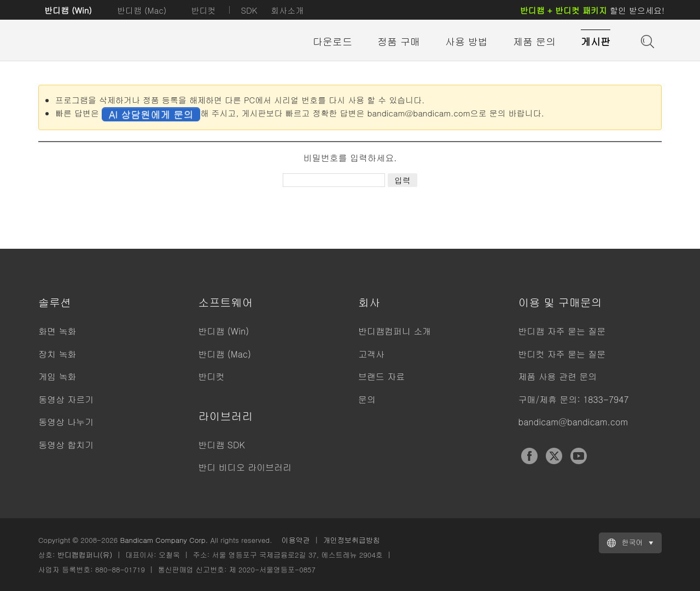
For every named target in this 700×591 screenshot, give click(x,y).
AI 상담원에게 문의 (151, 114)
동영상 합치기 (66, 445)
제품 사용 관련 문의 (558, 376)
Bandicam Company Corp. (164, 540)
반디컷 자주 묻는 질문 (562, 354)
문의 (367, 399)
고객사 (371, 354)
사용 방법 (466, 41)
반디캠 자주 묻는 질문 (562, 331)
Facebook (529, 456)
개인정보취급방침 (352, 540)
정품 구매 (399, 41)
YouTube (579, 456)
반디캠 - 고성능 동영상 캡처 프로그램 (98, 42)
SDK (249, 10)
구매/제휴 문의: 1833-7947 (574, 399)
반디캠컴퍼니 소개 (395, 331)
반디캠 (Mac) (142, 10)
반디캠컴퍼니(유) (85, 555)
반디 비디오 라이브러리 (245, 467)
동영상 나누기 (66, 422)
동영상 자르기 (66, 399)
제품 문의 (534, 41)
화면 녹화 (57, 331)
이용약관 (296, 540)
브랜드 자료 (381, 376)
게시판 (596, 41)
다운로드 (332, 41)
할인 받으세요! (592, 10)
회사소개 (287, 10)
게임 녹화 (57, 376)
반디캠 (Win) (68, 10)
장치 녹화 (57, 354)
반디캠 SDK (222, 445)
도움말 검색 (646, 40)
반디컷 (203, 10)
